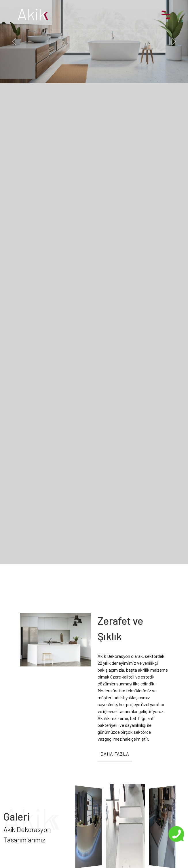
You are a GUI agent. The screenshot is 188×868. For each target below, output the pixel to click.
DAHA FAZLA (115, 754)
